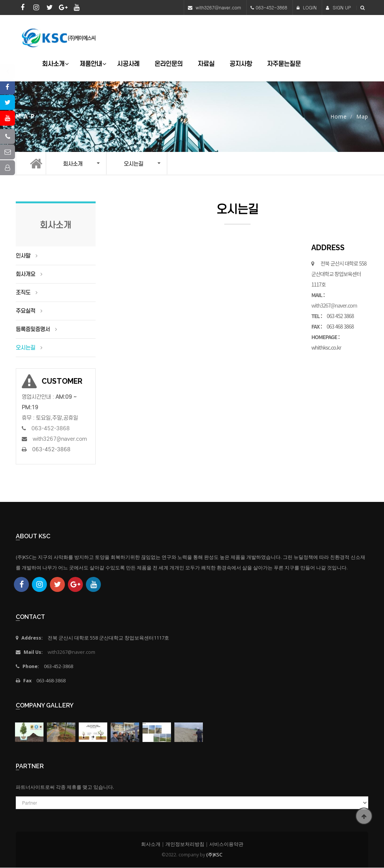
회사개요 (25, 275)
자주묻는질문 (284, 64)
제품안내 (91, 64)
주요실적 (25, 312)
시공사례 (128, 64)
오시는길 (25, 348)
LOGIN (307, 7)
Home (339, 117)
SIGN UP (338, 7)
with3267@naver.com (218, 7)
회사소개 (53, 64)
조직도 (23, 293)
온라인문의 (169, 64)
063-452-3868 (271, 7)
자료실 (206, 64)
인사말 (23, 257)
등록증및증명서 (33, 330)
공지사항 (241, 64)
